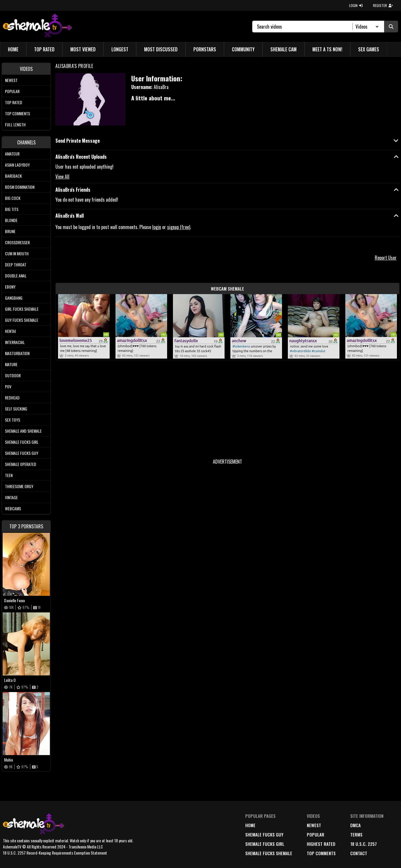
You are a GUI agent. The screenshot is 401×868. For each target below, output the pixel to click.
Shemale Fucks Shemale (269, 853)
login (157, 227)
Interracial (15, 342)
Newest (11, 80)
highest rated (321, 844)
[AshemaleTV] (37, 26)
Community (243, 49)
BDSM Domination (20, 187)
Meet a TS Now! (327, 49)
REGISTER (383, 5)
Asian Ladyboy (17, 165)
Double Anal (16, 276)
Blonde (11, 220)
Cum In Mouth (17, 253)
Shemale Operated (21, 464)
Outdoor (13, 375)
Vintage (11, 497)
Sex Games (369, 49)
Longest (120, 49)
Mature (11, 364)
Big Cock (13, 198)
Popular (12, 91)
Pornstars (205, 49)
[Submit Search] (391, 27)
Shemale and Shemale (23, 431)
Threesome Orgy (19, 486)
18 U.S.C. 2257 (364, 844)
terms (356, 834)
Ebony (10, 287)
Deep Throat (16, 264)
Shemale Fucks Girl (22, 442)
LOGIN (356, 5)
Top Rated (44, 49)
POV (8, 386)
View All (62, 177)
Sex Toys (13, 420)
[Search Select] (366, 27)
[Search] (305, 27)
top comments (321, 853)
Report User (386, 258)
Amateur (12, 154)
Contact (359, 853)
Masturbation (17, 353)
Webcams (13, 508)
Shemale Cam (283, 49)
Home (13, 49)
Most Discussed (161, 49)
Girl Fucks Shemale (22, 309)
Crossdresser (17, 242)
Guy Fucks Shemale (22, 320)
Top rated (14, 102)
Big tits (12, 209)
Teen (9, 475)
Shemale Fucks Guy (22, 453)
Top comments (17, 113)
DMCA (356, 825)
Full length (15, 124)
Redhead (12, 398)
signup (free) (179, 227)
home (250, 825)
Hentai (10, 331)
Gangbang (14, 298)
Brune (10, 231)
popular (316, 834)
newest (314, 825)
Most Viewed (83, 49)
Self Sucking (16, 409)
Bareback (13, 176)
